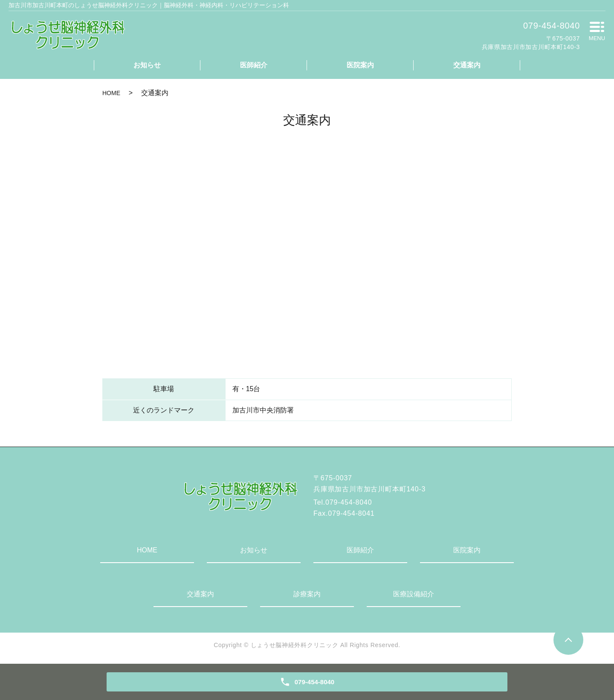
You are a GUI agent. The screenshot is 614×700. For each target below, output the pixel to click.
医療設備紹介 (414, 594)
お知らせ (147, 65)
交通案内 (467, 65)
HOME (111, 93)
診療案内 (307, 594)
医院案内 (360, 65)
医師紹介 (254, 65)
